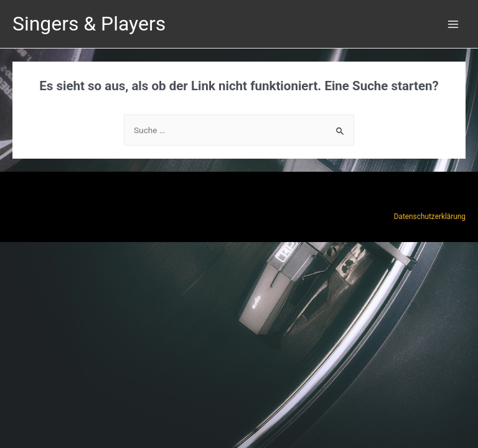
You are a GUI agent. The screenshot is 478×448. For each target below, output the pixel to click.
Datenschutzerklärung (430, 217)
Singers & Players (89, 24)
